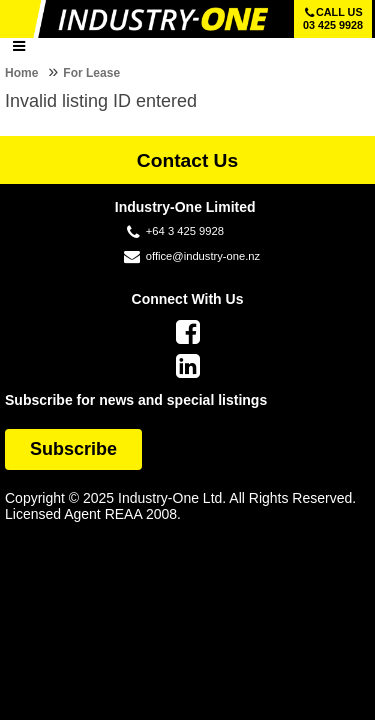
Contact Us (187, 160)
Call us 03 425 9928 (333, 18)
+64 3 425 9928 (185, 231)
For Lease (91, 73)
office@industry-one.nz (203, 256)
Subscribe (73, 449)
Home (21, 73)
